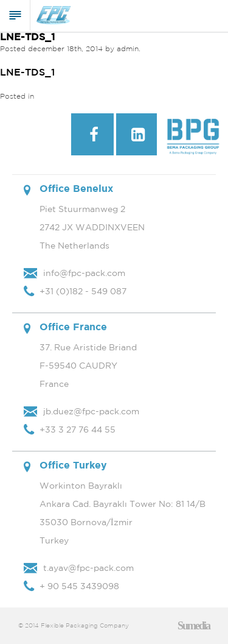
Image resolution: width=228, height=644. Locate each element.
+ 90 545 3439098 (79, 586)
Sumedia (194, 626)
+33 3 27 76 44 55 (78, 430)
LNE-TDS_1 (27, 37)
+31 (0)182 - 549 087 (83, 291)
